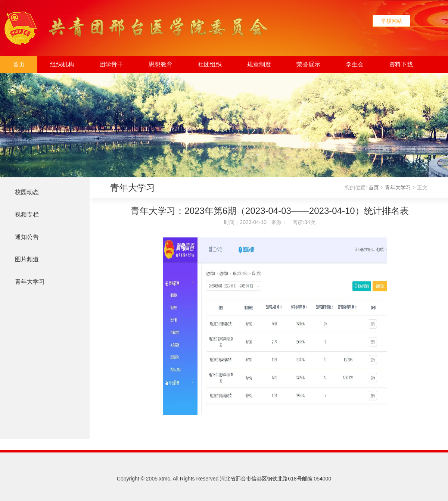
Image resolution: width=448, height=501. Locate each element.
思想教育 (161, 64)
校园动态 (27, 192)
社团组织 (210, 64)
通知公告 (27, 237)
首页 (19, 64)
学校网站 (392, 21)
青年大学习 (30, 282)
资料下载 (401, 64)
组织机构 (62, 64)
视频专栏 (27, 214)
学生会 (355, 64)
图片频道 (27, 259)
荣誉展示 (308, 64)
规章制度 (259, 64)
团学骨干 (111, 64)
